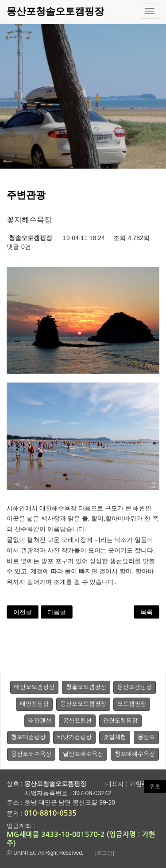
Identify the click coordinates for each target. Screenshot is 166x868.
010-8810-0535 (50, 813)
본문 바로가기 (0, 0)
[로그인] (105, 853)
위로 (155, 786)
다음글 (57, 612)
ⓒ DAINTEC (22, 853)
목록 (147, 612)
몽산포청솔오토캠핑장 (55, 11)
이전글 (23, 612)
